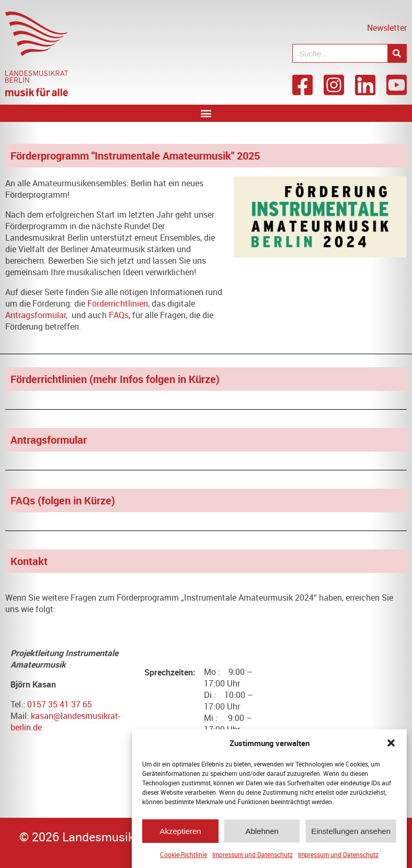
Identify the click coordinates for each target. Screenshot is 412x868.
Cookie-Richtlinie (184, 856)
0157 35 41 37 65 (60, 704)
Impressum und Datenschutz (253, 856)
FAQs (119, 315)
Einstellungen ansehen (351, 833)
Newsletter (387, 28)
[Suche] (397, 53)
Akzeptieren (180, 833)
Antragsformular (36, 315)
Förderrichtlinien (118, 303)
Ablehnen (262, 833)
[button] (391, 745)
